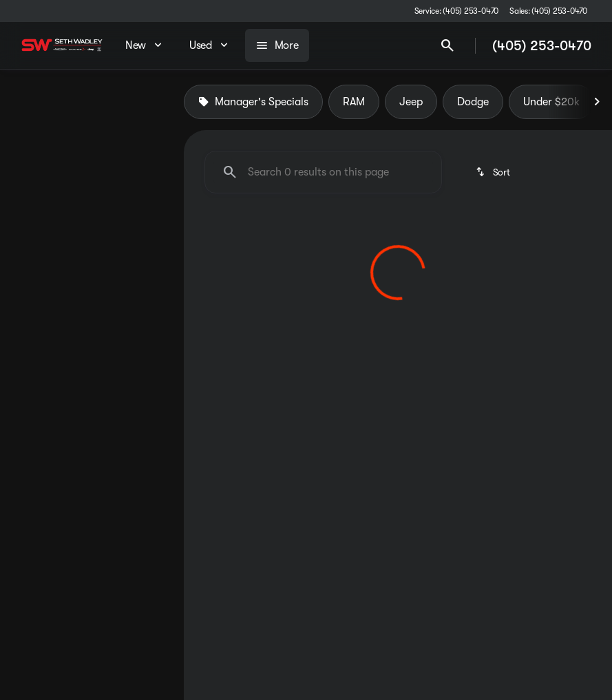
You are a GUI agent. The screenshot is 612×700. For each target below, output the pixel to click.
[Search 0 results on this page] (323, 173)
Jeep (411, 103)
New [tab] (37, 103)
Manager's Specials (253, 103)
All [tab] (92, 103)
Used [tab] (147, 103)
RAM (354, 103)
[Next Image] (597, 103)
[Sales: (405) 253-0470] (548, 11)
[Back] (140, 142)
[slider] (28, 257)
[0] (44, 328)
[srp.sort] (494, 173)
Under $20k (551, 103)
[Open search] (447, 45)
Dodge (473, 103)
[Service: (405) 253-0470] (456, 11)
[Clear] (128, 422)
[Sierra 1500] (90, 170)
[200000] (130, 328)
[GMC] (33, 170)
